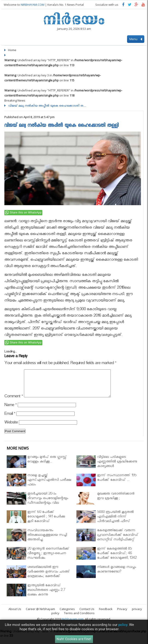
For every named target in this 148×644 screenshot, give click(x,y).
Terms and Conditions (79, 619)
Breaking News (15, 100)
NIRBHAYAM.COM (33, 5)
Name (10, 411)
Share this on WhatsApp (26, 213)
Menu (136, 39)
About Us (15, 614)
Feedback (106, 614)
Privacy (122, 614)
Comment (14, 402)
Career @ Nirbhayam (40, 614)
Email (10, 420)
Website (11, 429)
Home (12, 50)
